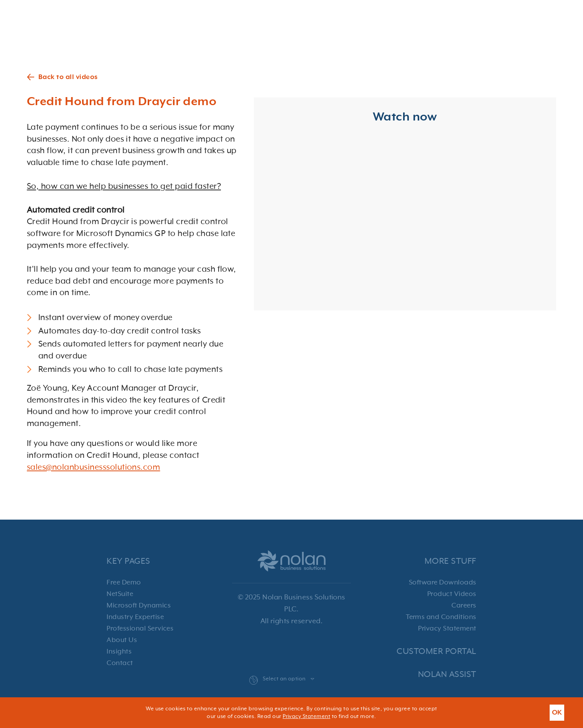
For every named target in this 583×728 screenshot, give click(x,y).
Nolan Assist (447, 674)
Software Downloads (443, 583)
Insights (119, 652)
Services (350, 14)
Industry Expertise (135, 617)
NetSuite (120, 594)
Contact (548, 14)
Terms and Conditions (441, 617)
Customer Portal (436, 651)
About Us (122, 640)
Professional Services (140, 629)
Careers (464, 606)
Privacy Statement (447, 629)
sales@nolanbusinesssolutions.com (93, 467)
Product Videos (452, 594)
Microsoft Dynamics (139, 606)
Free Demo (124, 583)
